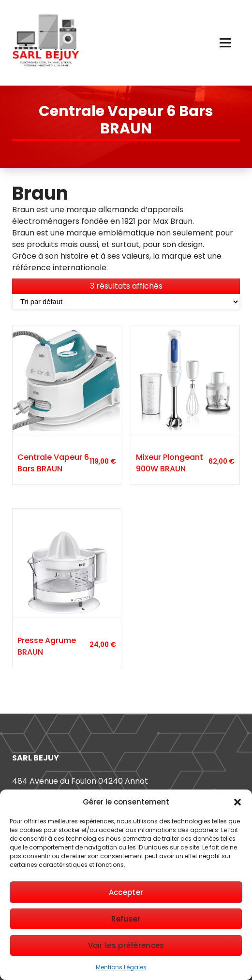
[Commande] (126, 302)
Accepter (126, 892)
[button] (237, 802)
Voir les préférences (126, 945)
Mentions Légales (121, 967)
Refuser (126, 919)
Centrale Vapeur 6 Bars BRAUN (53, 463)
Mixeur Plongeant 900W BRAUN (170, 463)
